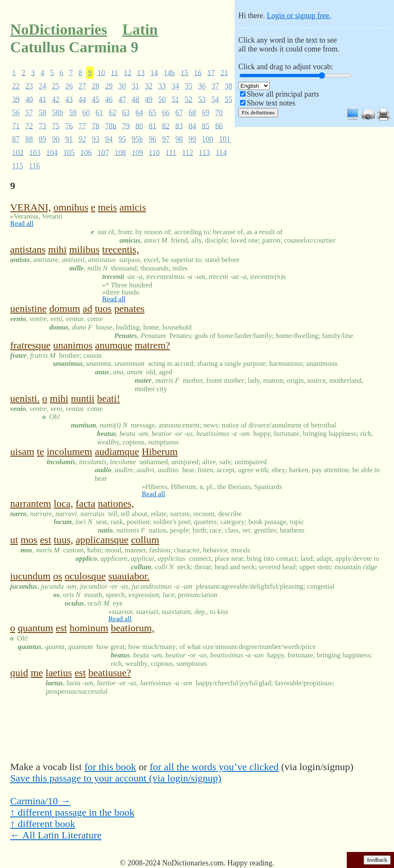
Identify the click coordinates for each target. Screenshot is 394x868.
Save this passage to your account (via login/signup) (116, 778)
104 (52, 152)
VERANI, (31, 207)
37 (215, 86)
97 (166, 139)
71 (16, 126)
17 (211, 73)
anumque (113, 345)
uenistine (28, 308)
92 (82, 139)
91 (69, 139)
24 (43, 86)
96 (153, 139)
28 (96, 86)
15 (184, 73)
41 (43, 99)
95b (137, 139)
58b (58, 113)
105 (69, 152)
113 (204, 152)
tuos (103, 308)
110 (154, 152)
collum (145, 540)
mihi (57, 249)
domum (65, 308)
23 (29, 86)
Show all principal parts (283, 94)
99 (192, 139)
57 (29, 113)
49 (149, 99)
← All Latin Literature (56, 835)
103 (35, 152)
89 (43, 139)
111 (171, 152)
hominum (89, 628)
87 (16, 139)
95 (122, 139)
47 (122, 99)
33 (162, 86)
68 (192, 113)
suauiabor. (129, 576)
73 (43, 126)
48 (135, 99)
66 (166, 113)
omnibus (71, 207)
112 (188, 152)
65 (153, 113)
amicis (133, 207)
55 (229, 99)
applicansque (102, 540)
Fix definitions (258, 112)
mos (29, 540)
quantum (35, 628)
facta (85, 503)
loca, (63, 503)
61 (100, 113)
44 (82, 99)
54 (215, 99)
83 (179, 126)
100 (208, 139)
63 (126, 113)
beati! (109, 398)
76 (69, 126)
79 (126, 126)
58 (43, 113)
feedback (377, 860)
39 (16, 99)
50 (162, 99)
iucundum (30, 576)
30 (122, 86)
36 (202, 86)
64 (139, 113)
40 (29, 99)
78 (96, 126)
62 (113, 113)
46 (109, 99)
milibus (84, 249)
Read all (22, 223)
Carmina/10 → (40, 801)
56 (16, 113)
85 (206, 126)
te (40, 452)
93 (96, 139)
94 (109, 139)
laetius (59, 673)
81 (153, 126)
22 (16, 86)
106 (86, 152)
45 (96, 99)
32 (149, 86)
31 (135, 86)
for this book (110, 767)
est (46, 540)
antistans (28, 249)
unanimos (73, 345)
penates (130, 308)
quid (19, 673)
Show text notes (271, 103)
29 (109, 86)
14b (169, 73)
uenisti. (25, 398)
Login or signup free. (299, 16)
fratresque (30, 345)
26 (69, 86)
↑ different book (43, 824)
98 (179, 139)
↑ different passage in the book (72, 812)
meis (107, 207)
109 (137, 152)
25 (56, 86)
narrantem (31, 503)
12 (127, 73)
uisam (22, 452)
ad (88, 308)
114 (221, 152)
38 (229, 86)
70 (219, 113)
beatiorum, (133, 628)
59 (73, 113)
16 (198, 73)
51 (175, 99)
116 (34, 166)
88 (29, 139)
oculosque (85, 576)
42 (56, 99)
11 (115, 73)
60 (86, 113)
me (37, 673)
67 (179, 113)
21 (224, 73)
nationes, (116, 503)
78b (111, 126)
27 (82, 86)
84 (192, 126)
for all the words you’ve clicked (214, 767)
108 (120, 152)
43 (69, 99)
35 (189, 86)
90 (56, 139)
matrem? (152, 345)
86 (219, 126)
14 (154, 73)
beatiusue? (109, 673)
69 (206, 113)
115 (18, 166)
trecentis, (120, 249)
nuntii (83, 398)
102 (18, 152)
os (58, 576)
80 (139, 126)
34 (175, 86)
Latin (140, 30)
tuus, (63, 540)
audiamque (117, 452)
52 (189, 99)
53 (202, 99)
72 (29, 126)
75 (56, 126)
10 (101, 73)
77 (82, 126)
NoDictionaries (59, 30)
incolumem (70, 452)
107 (103, 152)
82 (166, 126)
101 (225, 139)
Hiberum (160, 452)
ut (14, 540)
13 (141, 73)
